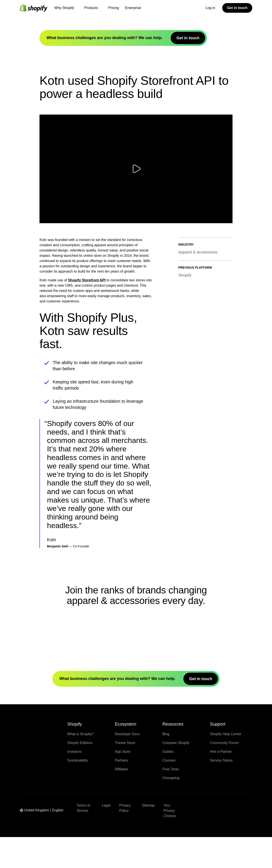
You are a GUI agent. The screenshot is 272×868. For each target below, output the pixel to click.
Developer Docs (127, 765)
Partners (122, 791)
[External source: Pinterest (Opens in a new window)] (212, 847)
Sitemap (148, 836)
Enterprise (133, 8)
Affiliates (122, 800)
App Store (123, 783)
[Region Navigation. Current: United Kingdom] (44, 842)
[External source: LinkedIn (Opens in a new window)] (202, 847)
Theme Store (125, 774)
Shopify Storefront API (87, 293)
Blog (166, 765)
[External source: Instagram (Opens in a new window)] (233, 836)
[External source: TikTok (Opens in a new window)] (244, 836)
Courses (169, 791)
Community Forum (224, 774)
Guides (168, 783)
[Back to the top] (25, 758)
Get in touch (237, 8)
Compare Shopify (176, 774)
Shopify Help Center (226, 765)
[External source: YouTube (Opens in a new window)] (223, 836)
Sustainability (78, 791)
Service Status (221, 791)
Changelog (171, 809)
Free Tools (170, 800)
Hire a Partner (221, 783)
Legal (106, 836)
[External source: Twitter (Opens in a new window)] (212, 836)
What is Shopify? (81, 765)
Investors (74, 783)
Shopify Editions (80, 774)
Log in (210, 8)
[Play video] (136, 182)
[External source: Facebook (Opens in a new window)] (202, 836)
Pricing (114, 8)
